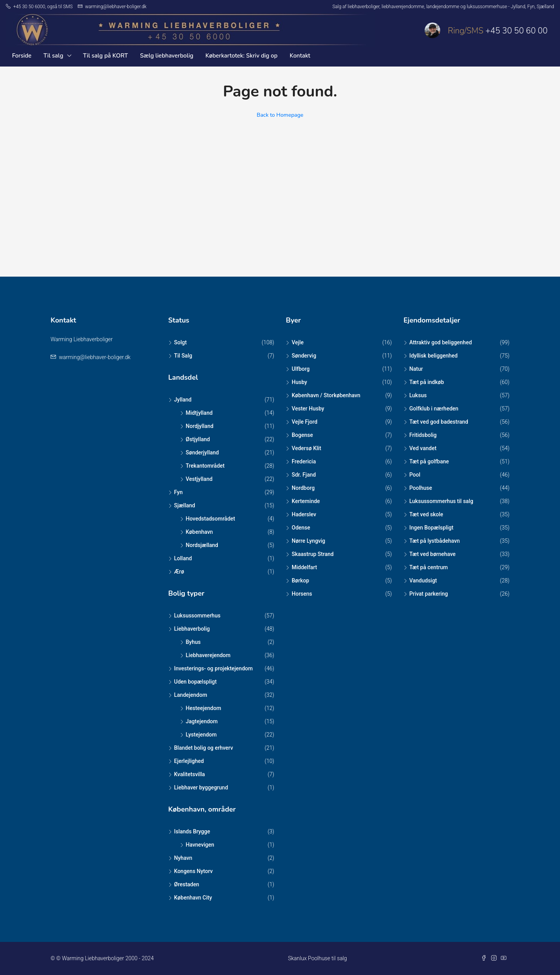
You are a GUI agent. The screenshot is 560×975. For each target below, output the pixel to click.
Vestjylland (199, 479)
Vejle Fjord (304, 422)
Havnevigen (200, 845)
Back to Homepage (280, 115)
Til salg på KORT (106, 56)
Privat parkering (429, 594)
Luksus (418, 395)
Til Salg (183, 356)
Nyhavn (183, 858)
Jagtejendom (202, 721)
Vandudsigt (423, 580)
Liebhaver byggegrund (201, 787)
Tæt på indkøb (427, 382)
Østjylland (198, 439)
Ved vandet (423, 448)
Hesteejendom (204, 708)
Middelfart (304, 567)
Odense (301, 528)
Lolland (183, 558)
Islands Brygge (192, 831)
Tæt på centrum (429, 567)
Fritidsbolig (423, 435)
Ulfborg (301, 369)
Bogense (302, 435)
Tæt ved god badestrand (439, 422)
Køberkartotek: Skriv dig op (241, 56)
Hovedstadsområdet (211, 519)
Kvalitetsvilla (190, 774)
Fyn (178, 492)
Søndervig (304, 356)
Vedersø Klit (306, 448)
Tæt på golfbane (429, 461)
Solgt (181, 342)
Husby (299, 382)
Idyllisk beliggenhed (434, 356)
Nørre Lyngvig (308, 541)
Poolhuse (421, 488)
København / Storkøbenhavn (326, 395)
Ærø (179, 572)
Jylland (183, 400)
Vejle (298, 342)
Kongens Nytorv (194, 871)
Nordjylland (200, 426)
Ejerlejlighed (189, 761)
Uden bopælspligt (196, 682)
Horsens (302, 594)
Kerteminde (306, 501)
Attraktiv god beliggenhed (441, 342)
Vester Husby (308, 409)
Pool (415, 475)
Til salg (53, 56)
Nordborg (303, 488)
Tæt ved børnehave (433, 554)
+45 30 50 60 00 (516, 31)
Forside (22, 56)
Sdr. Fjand (304, 475)
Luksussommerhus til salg (441, 501)
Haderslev (304, 514)
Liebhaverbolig (192, 629)
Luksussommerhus (197, 616)
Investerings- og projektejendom (213, 668)
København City (193, 898)
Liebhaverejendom (208, 655)
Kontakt (300, 56)
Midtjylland (199, 413)
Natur (416, 369)
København (199, 532)
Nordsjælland (202, 545)
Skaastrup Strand (313, 554)
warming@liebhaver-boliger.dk (94, 357)
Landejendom (191, 695)
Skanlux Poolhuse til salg (317, 958)
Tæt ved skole (426, 514)
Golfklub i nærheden (434, 409)
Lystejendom (201, 735)
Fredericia (304, 461)
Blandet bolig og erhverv (204, 748)
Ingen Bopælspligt (431, 528)
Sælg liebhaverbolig (167, 56)
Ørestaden (187, 884)
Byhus (193, 642)
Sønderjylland (202, 452)
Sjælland (185, 505)
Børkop (300, 580)
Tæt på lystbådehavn (435, 541)
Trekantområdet (205, 466)
